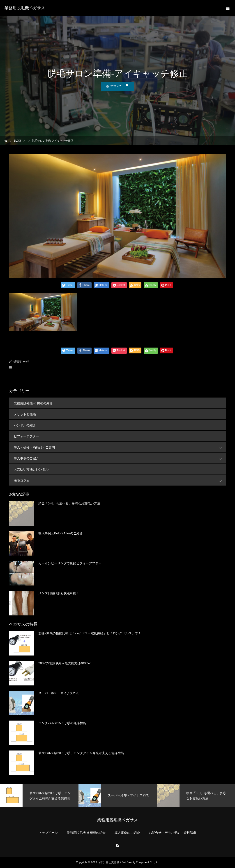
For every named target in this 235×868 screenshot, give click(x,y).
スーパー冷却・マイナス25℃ (59, 693)
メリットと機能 (25, 414)
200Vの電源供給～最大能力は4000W (64, 663)
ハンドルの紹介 (25, 425)
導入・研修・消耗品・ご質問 (120, 447)
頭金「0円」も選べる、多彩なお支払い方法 (69, 503)
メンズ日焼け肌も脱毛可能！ (59, 593)
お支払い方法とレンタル (31, 469)
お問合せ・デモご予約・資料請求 (173, 833)
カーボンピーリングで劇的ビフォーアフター (70, 563)
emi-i (26, 362)
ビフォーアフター (26, 436)
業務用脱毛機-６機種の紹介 (33, 403)
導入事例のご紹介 (120, 458)
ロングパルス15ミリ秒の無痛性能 (62, 723)
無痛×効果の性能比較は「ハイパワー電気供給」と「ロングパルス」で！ (90, 633)
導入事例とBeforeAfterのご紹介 (61, 533)
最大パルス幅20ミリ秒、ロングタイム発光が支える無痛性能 (81, 753)
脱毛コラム (120, 480)
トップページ (48, 833)
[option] (39, 796)
